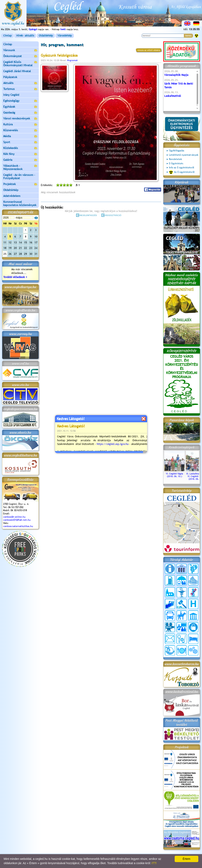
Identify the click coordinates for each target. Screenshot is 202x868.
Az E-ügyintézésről (182, 172)
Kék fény (20, 154)
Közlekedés (20, 148)
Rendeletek (175, 159)
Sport (20, 142)
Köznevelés (20, 131)
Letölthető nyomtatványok (184, 155)
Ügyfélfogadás (177, 151)
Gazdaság (20, 113)
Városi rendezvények (20, 119)
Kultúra (20, 125)
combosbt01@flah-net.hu (17, 520)
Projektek (20, 184)
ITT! (154, 863)
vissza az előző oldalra (149, 50)
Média (20, 136)
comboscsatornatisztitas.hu (18, 526)
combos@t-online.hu (14, 517)
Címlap (7, 36)
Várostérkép (65, 36)
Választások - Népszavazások (20, 167)
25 (5, 254)
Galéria (20, 160)
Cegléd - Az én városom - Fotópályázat (19, 176)
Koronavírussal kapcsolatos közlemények (20, 203)
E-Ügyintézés (176, 163)
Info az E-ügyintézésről (182, 168)
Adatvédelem (12, 196)
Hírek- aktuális (25, 36)
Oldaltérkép (46, 36)
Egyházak (20, 107)
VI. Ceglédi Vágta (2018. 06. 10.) (174, 474)
